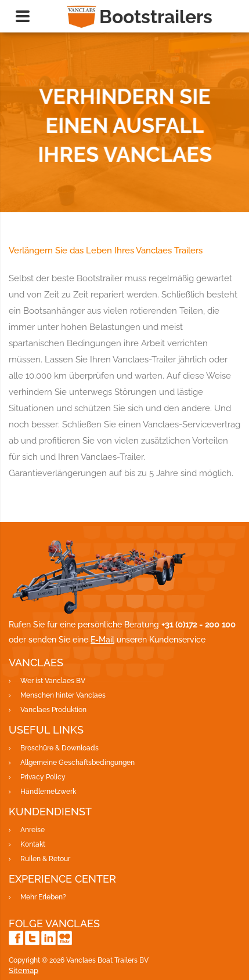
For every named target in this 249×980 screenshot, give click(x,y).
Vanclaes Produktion (53, 710)
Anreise (33, 830)
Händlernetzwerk (48, 792)
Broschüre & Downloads (59, 748)
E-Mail (102, 640)
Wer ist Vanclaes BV (53, 681)
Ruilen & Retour (45, 859)
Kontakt (33, 844)
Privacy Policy (43, 777)
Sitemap (24, 970)
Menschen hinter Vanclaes (63, 695)
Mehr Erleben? (43, 897)
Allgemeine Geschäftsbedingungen (77, 763)
